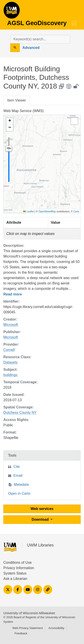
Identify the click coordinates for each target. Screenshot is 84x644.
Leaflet (28, 211)
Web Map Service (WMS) (24, 111)
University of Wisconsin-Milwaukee (29, 613)
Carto (76, 211)
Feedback (21, 633)
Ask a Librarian (15, 579)
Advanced (31, 48)
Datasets (10, 362)
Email (18, 476)
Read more (13, 294)
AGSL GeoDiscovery (12, 12)
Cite (17, 467)
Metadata (21, 485)
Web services (42, 509)
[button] (10, 121)
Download (41, 519)
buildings (10, 375)
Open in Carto (19, 493)
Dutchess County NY (20, 413)
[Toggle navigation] (74, 23)
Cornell (9, 350)
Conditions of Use (17, 563)
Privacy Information (19, 568)
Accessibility (56, 628)
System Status (15, 573)
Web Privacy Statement (28, 628)
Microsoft (11, 325)
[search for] (40, 39)
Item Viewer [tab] (17, 100)
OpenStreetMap (47, 211)
